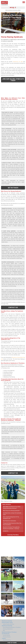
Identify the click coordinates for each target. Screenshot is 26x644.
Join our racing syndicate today (13, 80)
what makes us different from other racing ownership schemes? (12, 507)
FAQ (4, 631)
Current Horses (6, 635)
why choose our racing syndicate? (11, 511)
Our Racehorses (6, 634)
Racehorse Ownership (7, 626)
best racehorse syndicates (10, 521)
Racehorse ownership (7, 621)
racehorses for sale (18, 62)
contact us (6, 531)
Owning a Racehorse (8, 629)
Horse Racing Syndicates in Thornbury (12, 627)
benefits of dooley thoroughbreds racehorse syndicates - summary (11, 528)
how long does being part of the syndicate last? (11, 518)
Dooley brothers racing (7, 623)
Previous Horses (7, 637)
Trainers (4, 638)
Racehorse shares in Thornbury (9, 632)
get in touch (13, 188)
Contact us (13, 307)
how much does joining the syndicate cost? (12, 514)
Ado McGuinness (7, 640)
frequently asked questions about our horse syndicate (12, 524)
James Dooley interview (9, 624)
